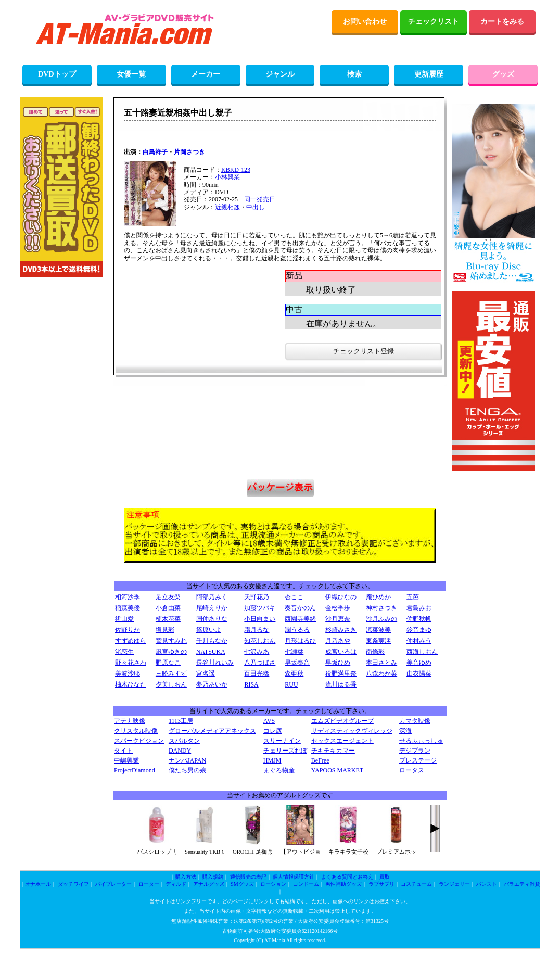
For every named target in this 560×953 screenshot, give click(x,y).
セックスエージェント (342, 741)
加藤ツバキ (260, 608)
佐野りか (128, 630)
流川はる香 (341, 684)
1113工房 (181, 721)
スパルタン (184, 741)
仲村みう (419, 641)
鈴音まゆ (419, 630)
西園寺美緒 (300, 619)
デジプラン (415, 751)
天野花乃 (257, 597)
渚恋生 (124, 652)
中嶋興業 (126, 760)
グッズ (503, 74)
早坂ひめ (338, 663)
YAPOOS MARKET (337, 770)
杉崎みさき (341, 630)
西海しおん (422, 652)
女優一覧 (131, 74)
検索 (354, 74)
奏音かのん (300, 608)
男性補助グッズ (343, 884)
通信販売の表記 (248, 877)
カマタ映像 (415, 721)
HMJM (272, 760)
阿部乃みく (212, 597)
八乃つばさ (260, 663)
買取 (385, 877)
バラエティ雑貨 (522, 884)
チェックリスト (434, 22)
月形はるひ (300, 641)
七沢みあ (257, 652)
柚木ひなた (131, 684)
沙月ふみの (381, 619)
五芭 (413, 597)
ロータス (412, 770)
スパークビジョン (139, 741)
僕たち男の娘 (187, 770)
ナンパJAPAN (187, 760)
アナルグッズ (209, 884)
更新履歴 (429, 74)
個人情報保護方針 (294, 877)
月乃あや (338, 641)
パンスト (487, 884)
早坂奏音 (297, 663)
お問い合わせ (365, 22)
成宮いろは (341, 652)
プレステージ (418, 760)
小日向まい (260, 619)
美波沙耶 (128, 674)
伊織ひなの (341, 597)
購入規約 (213, 877)
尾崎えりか (212, 608)
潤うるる (297, 630)
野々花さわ (131, 663)
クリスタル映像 (136, 731)
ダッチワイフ (73, 884)
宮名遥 (206, 674)
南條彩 (375, 652)
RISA (251, 684)
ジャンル (280, 74)
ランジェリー (454, 884)
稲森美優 (128, 608)
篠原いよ (209, 630)
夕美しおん (171, 684)
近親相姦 (227, 207)
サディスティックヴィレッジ (352, 731)
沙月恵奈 (338, 619)
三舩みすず (171, 674)
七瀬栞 (294, 652)
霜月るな (257, 630)
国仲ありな (212, 619)
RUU (291, 684)
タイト (123, 751)
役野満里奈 (341, 674)
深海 (405, 731)
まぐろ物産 (279, 770)
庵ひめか (378, 597)
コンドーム (306, 884)
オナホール (38, 884)
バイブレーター (113, 884)
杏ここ (294, 597)
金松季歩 (338, 608)
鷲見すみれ (171, 641)
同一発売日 (260, 199)
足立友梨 (168, 597)
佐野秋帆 (419, 619)
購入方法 (186, 877)
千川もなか (212, 641)
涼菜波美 (378, 630)
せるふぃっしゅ (421, 741)
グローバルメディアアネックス (212, 731)
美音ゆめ (419, 663)
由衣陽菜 (419, 674)
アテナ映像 (130, 721)
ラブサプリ (381, 884)
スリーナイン (282, 741)
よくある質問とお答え (347, 877)
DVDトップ (57, 74)
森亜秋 (294, 674)
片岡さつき (189, 152)
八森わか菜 (381, 674)
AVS (269, 721)
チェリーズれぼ (285, 751)
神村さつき (381, 608)
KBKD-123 (236, 170)
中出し (256, 207)
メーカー (206, 74)
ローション (273, 884)
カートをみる (502, 22)
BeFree (320, 760)
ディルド (176, 884)
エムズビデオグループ (342, 721)
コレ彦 (273, 731)
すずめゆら (131, 641)
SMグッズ (242, 884)
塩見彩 (165, 630)
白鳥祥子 (155, 152)
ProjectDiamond (135, 770)
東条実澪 (378, 641)
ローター (149, 884)
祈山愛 (124, 619)
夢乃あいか (212, 684)
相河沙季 (128, 597)
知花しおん (260, 641)
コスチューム (416, 884)
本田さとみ (381, 663)
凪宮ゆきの (171, 652)
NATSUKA (211, 652)
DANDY (180, 751)
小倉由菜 (168, 608)
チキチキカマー (333, 751)
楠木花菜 (168, 619)
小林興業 (227, 177)
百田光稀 (257, 674)
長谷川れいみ (215, 663)
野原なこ (168, 663)
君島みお (419, 608)
